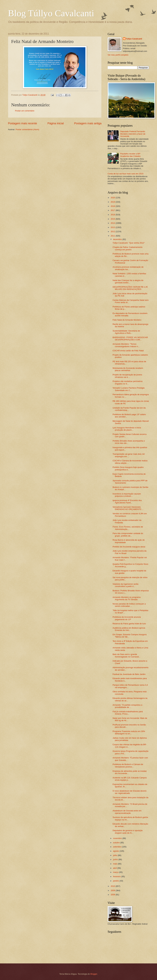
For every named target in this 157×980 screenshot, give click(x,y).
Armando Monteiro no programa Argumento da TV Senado (127, 598)
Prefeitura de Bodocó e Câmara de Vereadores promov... (128, 765)
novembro (118, 838)
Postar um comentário (25, 111)
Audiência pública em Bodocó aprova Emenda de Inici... (129, 629)
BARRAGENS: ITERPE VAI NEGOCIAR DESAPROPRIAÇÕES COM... (130, 339)
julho (115, 855)
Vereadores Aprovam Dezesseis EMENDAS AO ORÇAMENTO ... (128, 508)
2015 (113, 219)
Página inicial (56, 123)
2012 (113, 231)
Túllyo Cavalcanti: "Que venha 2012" (129, 243)
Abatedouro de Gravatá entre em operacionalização (127, 812)
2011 (113, 236)
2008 (113, 895)
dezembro (118, 239)
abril (115, 868)
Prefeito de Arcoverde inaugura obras (129, 547)
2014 (113, 223)
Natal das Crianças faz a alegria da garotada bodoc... (128, 281)
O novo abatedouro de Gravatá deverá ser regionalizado (129, 792)
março (116, 872)
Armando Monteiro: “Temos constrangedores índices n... (126, 345)
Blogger (94, 974)
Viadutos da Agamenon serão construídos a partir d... (125, 585)
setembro (117, 847)
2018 (113, 206)
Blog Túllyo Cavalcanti (51, 13)
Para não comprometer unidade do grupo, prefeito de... (128, 535)
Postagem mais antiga (88, 123)
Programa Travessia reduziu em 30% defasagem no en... (129, 732)
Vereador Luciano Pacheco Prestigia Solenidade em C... (128, 389)
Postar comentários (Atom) (27, 129)
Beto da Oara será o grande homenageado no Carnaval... (126, 655)
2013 (113, 227)
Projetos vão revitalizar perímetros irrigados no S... (127, 382)
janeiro (116, 881)
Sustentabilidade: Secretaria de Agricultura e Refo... (126, 332)
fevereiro (117, 876)
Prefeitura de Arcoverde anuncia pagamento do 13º (127, 618)
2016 (113, 215)
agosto (116, 851)
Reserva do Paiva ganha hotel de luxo (129, 624)
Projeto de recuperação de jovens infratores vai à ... (127, 376)
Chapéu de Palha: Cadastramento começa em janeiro (127, 248)
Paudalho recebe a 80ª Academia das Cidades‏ (130, 155)
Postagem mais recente (22, 123)
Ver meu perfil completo (118, 55)
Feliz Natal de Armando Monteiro (127, 320)
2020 (113, 198)
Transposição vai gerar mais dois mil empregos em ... (128, 455)
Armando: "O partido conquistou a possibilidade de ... (127, 706)
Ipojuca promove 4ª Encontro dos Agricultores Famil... (127, 502)
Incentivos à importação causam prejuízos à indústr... (127, 495)
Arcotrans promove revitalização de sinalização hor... (128, 268)
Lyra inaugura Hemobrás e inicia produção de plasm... (127, 429)
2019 (113, 202)
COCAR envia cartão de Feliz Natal (128, 351)
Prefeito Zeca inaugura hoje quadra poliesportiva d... (128, 468)
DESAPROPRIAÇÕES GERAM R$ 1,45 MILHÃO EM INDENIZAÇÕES (130, 288)
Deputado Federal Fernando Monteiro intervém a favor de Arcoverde (133, 134)
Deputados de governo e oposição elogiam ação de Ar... (128, 832)
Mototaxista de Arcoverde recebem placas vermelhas (128, 369)
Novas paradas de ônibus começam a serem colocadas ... (129, 605)
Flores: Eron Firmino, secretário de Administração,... (128, 528)
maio (115, 864)
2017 (113, 210)
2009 (113, 890)
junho (116, 859)
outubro (117, 843)
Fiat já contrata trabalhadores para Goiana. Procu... (128, 713)
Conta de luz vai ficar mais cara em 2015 (125, 174)
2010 (113, 886)
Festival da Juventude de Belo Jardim (129, 674)
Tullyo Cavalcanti (134, 39)
